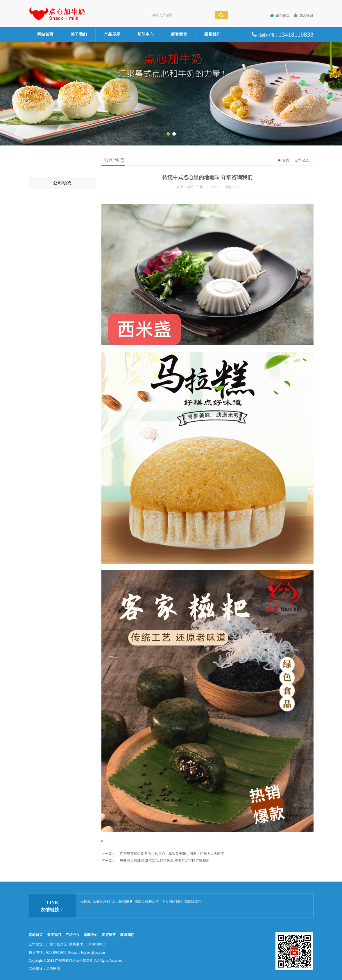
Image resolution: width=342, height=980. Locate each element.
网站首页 (45, 34)
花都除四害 (193, 902)
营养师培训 (101, 902)
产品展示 (112, 34)
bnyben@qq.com (93, 952)
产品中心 (72, 935)
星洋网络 (53, 969)
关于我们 (79, 34)
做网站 (86, 902)
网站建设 (36, 969)
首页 (283, 160)
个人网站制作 (172, 902)
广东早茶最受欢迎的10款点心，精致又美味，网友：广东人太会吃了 (172, 854)
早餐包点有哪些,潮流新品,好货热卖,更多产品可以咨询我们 (165, 861)
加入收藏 (303, 15)
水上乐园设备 (122, 902)
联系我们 (212, 34)
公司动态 (62, 183)
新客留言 (179, 34)
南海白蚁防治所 (147, 902)
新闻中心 (146, 34)
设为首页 (280, 15)
